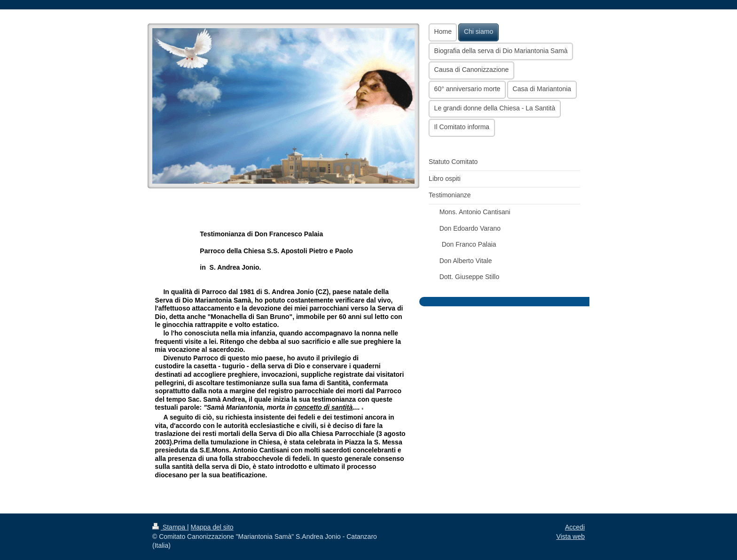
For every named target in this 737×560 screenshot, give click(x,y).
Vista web (571, 537)
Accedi (575, 527)
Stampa (170, 527)
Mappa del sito (212, 527)
